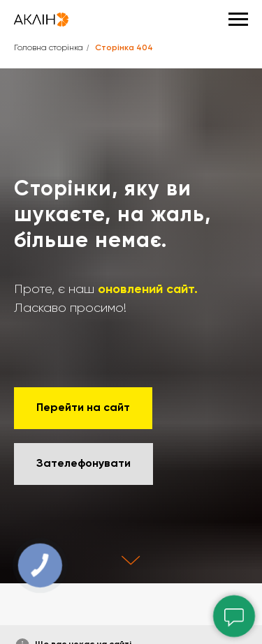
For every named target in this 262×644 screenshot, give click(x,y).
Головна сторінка (49, 48)
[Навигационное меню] (238, 20)
